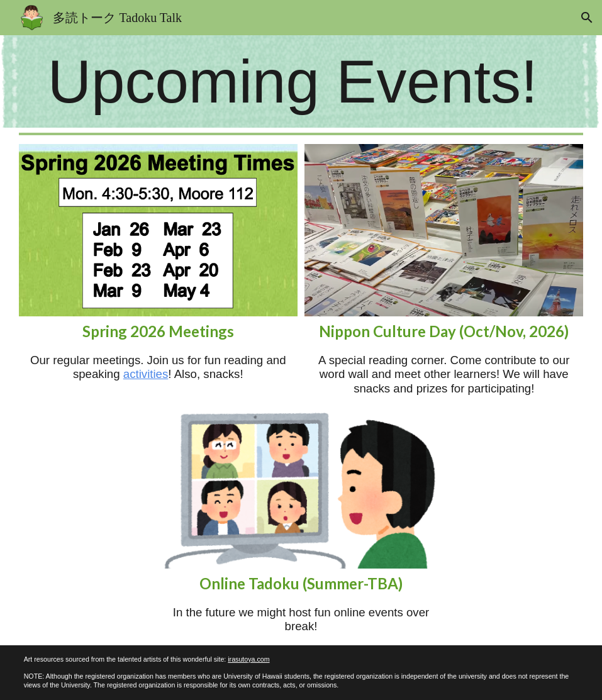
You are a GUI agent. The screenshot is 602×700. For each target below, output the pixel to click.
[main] (301, 81)
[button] (587, 18)
